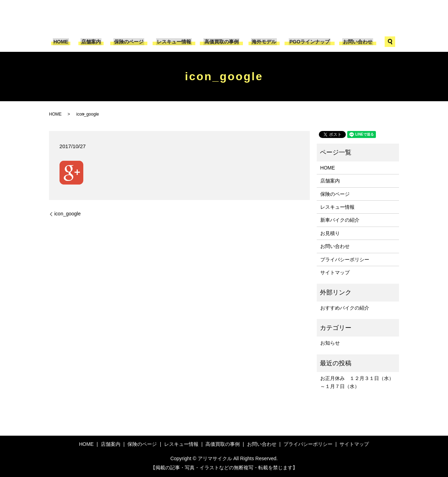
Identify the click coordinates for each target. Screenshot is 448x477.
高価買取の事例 (220, 42)
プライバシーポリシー (345, 260)
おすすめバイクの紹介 (345, 308)
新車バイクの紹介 (340, 220)
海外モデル (262, 42)
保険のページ (131, 42)
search (384, 42)
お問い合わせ (352, 42)
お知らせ (330, 343)
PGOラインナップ (306, 42)
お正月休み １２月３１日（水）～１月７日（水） (357, 382)
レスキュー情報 (175, 42)
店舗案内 (95, 42)
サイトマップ (335, 272)
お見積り (330, 233)
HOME (66, 42)
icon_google (68, 214)
